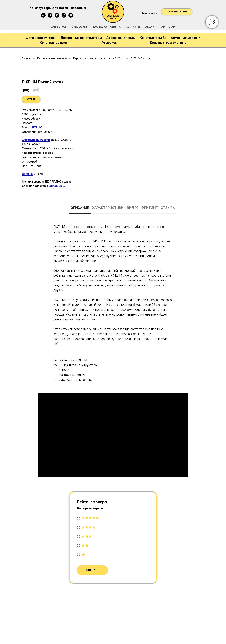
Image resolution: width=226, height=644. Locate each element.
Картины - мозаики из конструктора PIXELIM (99, 58)
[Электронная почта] (71, 17)
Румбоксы (110, 43)
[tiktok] (64, 17)
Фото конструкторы (41, 38)
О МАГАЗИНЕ (79, 27)
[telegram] (50, 17)
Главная (26, 58)
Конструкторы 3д (153, 38)
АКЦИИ (150, 27)
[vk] (43, 17)
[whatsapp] (57, 17)
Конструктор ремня (55, 43)
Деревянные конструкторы (81, 38)
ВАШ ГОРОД (59, 27)
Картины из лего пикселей (52, 58)
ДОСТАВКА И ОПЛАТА (107, 27)
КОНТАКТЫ (133, 27)
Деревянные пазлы (121, 38)
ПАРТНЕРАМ (167, 27)
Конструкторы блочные (168, 43)
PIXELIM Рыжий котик (143, 58)
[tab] (80, 209)
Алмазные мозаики (186, 38)
